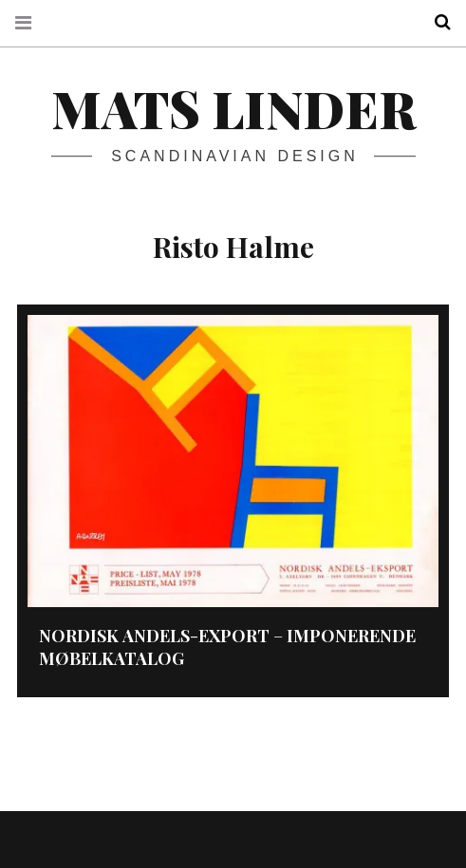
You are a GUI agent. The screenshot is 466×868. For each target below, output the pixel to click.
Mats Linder (233, 108)
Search (436, 22)
